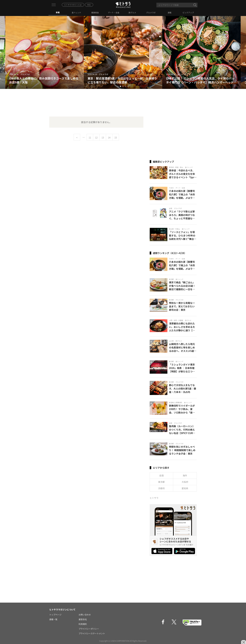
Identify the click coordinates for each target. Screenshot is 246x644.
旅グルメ (132, 12)
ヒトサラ (154, 498)
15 (116, 138)
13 (103, 138)
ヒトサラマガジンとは (73, 5)
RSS (89, 5)
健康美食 (95, 12)
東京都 (161, 482)
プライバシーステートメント (92, 633)
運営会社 (83, 619)
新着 (58, 12)
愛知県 (185, 488)
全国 (161, 475)
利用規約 (83, 624)
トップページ (55, 615)
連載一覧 (53, 619)
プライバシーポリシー (89, 629)
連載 (170, 12)
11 (90, 138)
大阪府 (185, 482)
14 (109, 138)
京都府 (161, 488)
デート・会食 (114, 12)
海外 (185, 475)
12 (96, 138)
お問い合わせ (85, 615)
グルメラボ (151, 12)
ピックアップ (188, 12)
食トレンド (76, 12)
